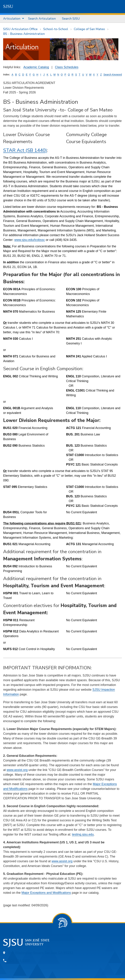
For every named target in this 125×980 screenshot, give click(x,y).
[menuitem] (12, 19)
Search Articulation (42, 19)
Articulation (12, 19)
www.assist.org (17, 770)
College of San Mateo (89, 29)
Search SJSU (71, 19)
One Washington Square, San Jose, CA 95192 (41, 953)
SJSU (8, 6)
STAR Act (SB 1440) (25, 150)
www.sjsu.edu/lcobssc (30, 240)
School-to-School (56, 29)
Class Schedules (67, 67)
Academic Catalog (36, 67)
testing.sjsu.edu (83, 834)
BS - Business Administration (24, 34)
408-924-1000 (19, 961)
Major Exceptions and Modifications (46, 893)
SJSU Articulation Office (20, 29)
